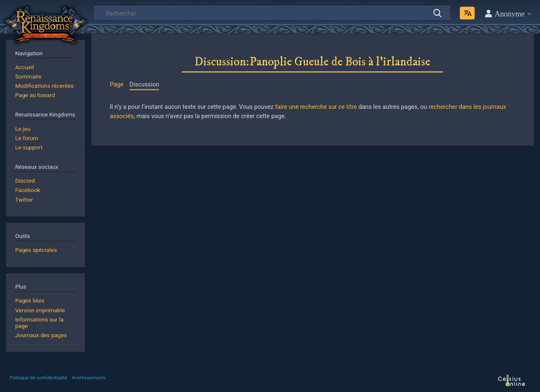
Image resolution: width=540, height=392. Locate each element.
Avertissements (89, 378)
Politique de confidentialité (38, 378)
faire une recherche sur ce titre (316, 107)
